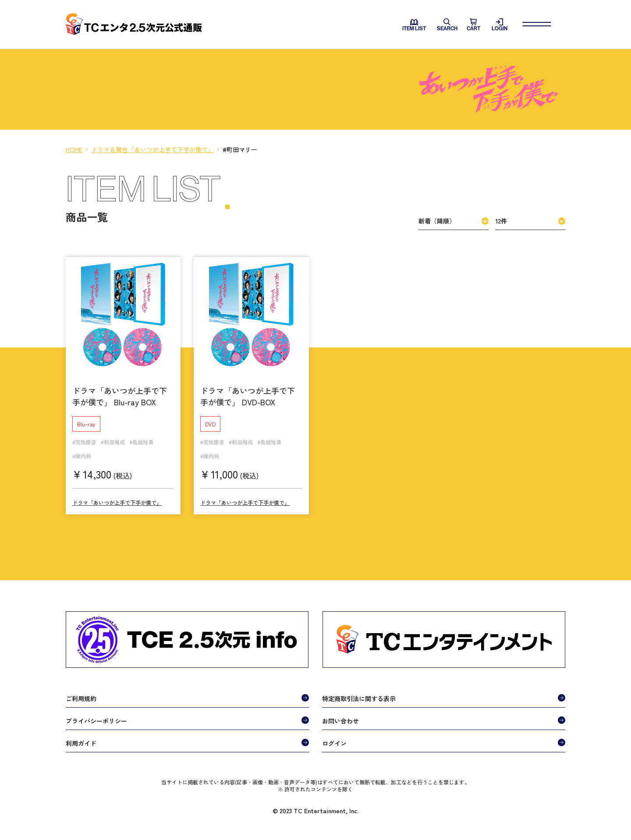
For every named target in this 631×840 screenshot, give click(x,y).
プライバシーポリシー (96, 715)
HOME (74, 149)
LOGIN (500, 25)
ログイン (334, 737)
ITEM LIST (414, 25)
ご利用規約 (81, 692)
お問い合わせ (340, 715)
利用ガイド (81, 737)
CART (473, 25)
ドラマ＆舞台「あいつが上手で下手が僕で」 (152, 149)
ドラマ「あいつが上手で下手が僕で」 (117, 497)
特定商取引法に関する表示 (359, 692)
